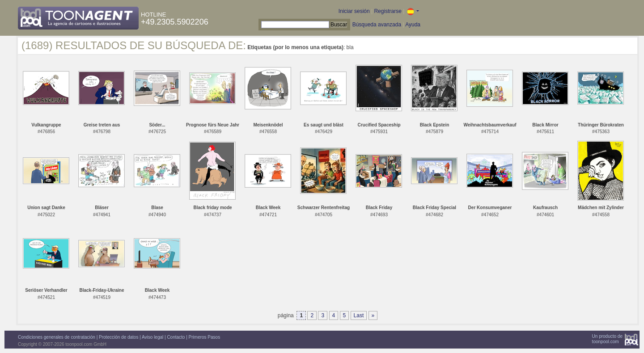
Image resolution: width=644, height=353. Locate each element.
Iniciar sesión (354, 11)
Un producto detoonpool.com (607, 339)
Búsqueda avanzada (377, 25)
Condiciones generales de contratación (57, 337)
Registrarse (388, 11)
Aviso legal (153, 337)
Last (359, 315)
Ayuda (413, 25)
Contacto (176, 337)
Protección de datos (119, 337)
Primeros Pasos (205, 337)
